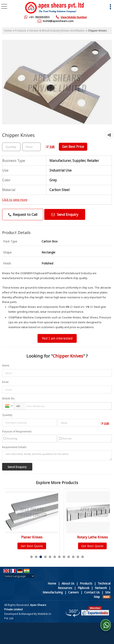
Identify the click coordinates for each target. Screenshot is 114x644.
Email (5, 382)
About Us (68, 583)
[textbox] (32, 147)
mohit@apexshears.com (58, 21)
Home (8, 31)
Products (20, 31)
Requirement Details (14, 447)
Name (6, 365)
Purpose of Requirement (17, 432)
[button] (74, 17)
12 (83, 557)
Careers (73, 592)
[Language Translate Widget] (19, 576)
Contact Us (92, 592)
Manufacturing (53, 592)
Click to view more (15, 200)
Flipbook (83, 588)
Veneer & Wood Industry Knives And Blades (57, 31)
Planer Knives (33, 537)
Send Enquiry (65, 214)
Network (101, 588)
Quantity (7, 415)
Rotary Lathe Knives (94, 537)
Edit (50, 147)
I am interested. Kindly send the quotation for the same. (57, 455)
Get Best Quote (33, 546)
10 (73, 557)
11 (78, 557)
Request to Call (23, 214)
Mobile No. (9, 398)
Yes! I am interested (57, 338)
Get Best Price (73, 147)
